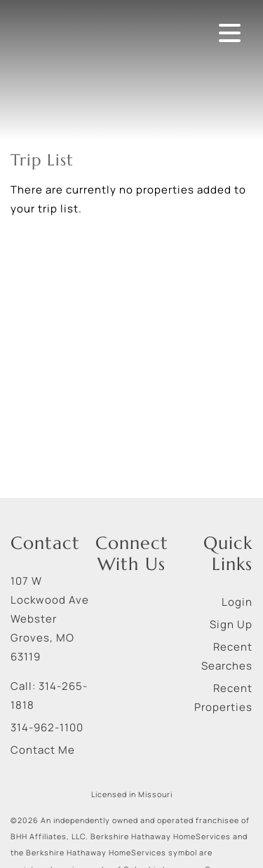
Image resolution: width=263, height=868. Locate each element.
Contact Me (43, 750)
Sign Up (231, 624)
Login (237, 602)
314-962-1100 (47, 727)
